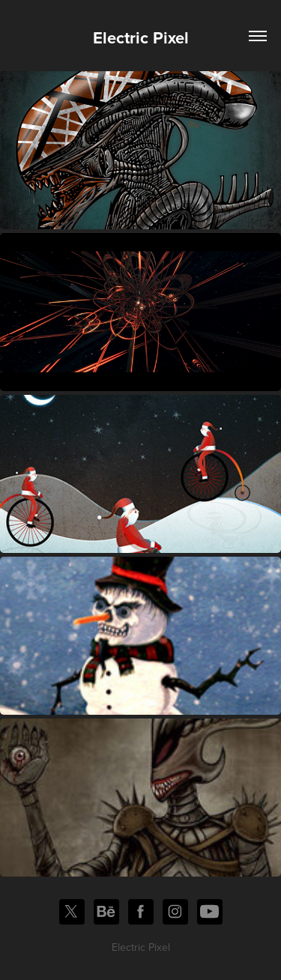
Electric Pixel (141, 37)
